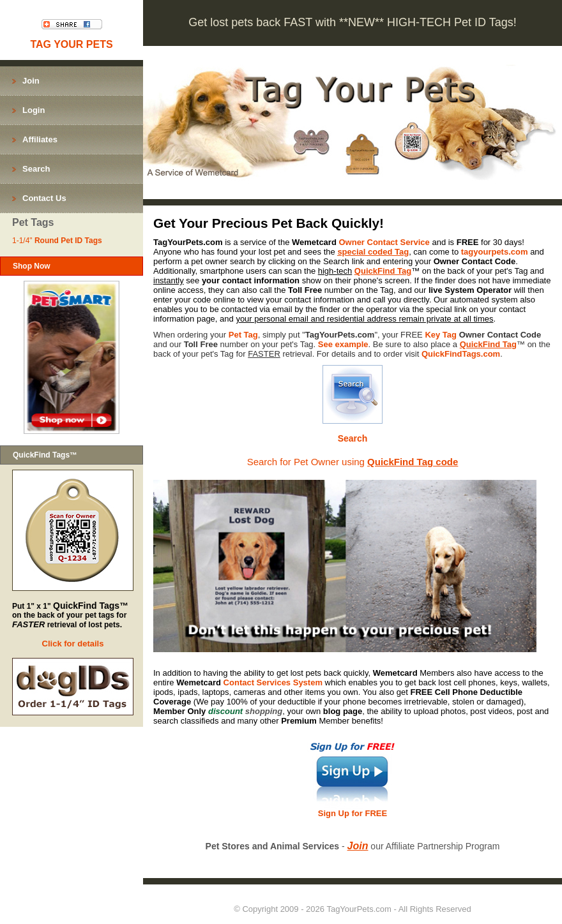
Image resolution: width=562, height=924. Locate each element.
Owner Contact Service (384, 242)
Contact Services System (273, 682)
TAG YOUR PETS (71, 44)
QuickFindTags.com (461, 354)
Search (353, 438)
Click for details (73, 644)
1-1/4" (57, 241)
